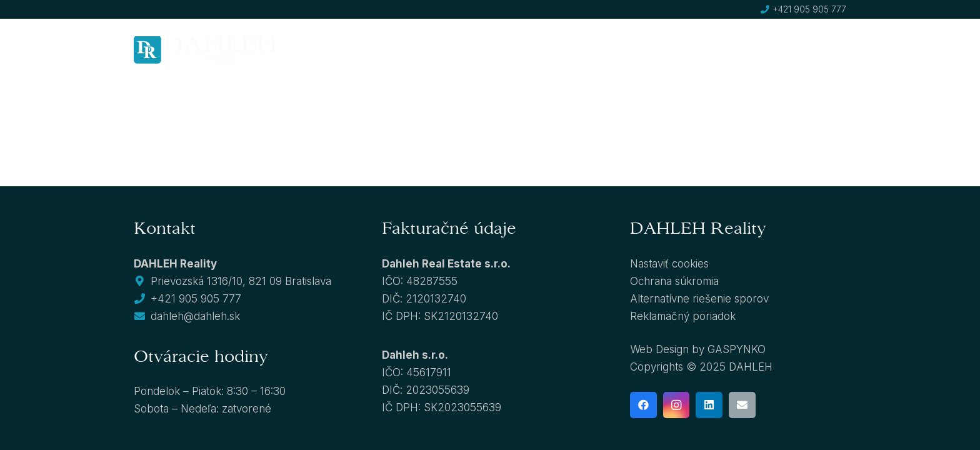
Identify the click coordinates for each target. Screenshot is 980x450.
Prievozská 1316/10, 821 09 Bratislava (241, 281)
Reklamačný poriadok (683, 316)
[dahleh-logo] (205, 50)
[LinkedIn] (709, 405)
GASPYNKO (737, 349)
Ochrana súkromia (674, 281)
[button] (472, 50)
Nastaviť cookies (669, 264)
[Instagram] (677, 405)
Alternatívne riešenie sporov (699, 299)
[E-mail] (742, 405)
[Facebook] (643, 405)
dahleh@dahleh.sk (195, 316)
